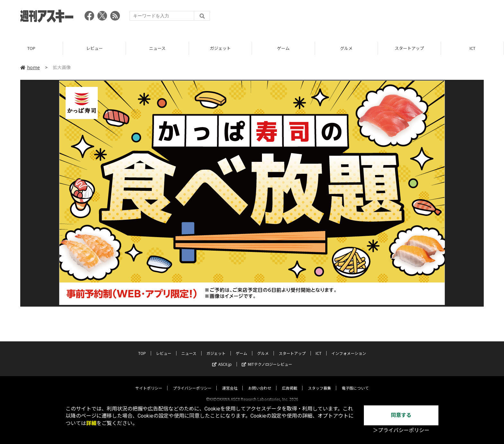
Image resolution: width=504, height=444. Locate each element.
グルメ (346, 48)
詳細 (91, 423)
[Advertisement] (367, 18)
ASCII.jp (222, 358)
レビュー (94, 48)
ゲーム (283, 48)
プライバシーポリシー (192, 382)
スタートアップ (409, 48)
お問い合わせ (260, 382)
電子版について (355, 382)
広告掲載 (290, 382)
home (30, 67)
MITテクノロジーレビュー (267, 358)
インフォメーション (349, 347)
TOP (31, 48)
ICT (473, 48)
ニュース (157, 48)
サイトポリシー (149, 382)
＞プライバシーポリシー (401, 430)
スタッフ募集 (319, 382)
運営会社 (230, 382)
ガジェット (220, 48)
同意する (401, 415)
